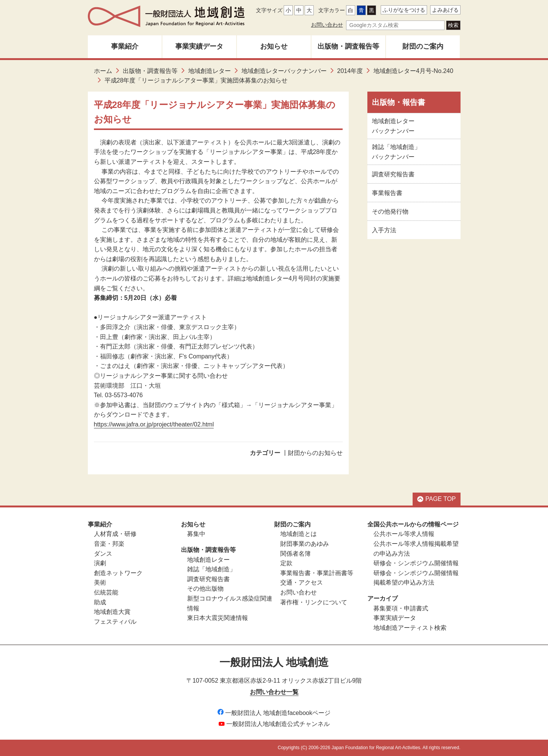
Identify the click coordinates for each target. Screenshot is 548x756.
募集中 (196, 534)
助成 (100, 602)
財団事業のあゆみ (305, 544)
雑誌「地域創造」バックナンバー (396, 152)
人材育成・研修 (115, 534)
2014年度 (350, 71)
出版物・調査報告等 (348, 46)
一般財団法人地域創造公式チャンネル (274, 724)
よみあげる (445, 10)
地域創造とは (299, 534)
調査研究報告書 (393, 174)
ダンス (103, 554)
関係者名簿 (295, 554)
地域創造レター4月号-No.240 (413, 71)
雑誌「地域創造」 (211, 569)
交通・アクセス (302, 582)
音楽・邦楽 (109, 544)
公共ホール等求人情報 (404, 534)
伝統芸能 (106, 592)
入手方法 (384, 230)
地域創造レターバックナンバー (284, 71)
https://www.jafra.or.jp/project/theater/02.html (154, 424)
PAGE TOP (436, 499)
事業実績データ (199, 46)
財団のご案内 (423, 46)
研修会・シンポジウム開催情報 (416, 563)
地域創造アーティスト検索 (410, 628)
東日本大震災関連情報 (218, 618)
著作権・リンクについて (314, 602)
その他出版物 (205, 589)
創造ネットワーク (118, 573)
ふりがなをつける (404, 10)
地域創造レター (210, 71)
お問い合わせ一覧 (274, 692)
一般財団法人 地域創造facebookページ (274, 713)
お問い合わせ (327, 25)
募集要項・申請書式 (401, 608)
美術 (100, 582)
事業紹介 (125, 46)
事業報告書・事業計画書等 (317, 573)
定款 (286, 563)
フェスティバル (115, 622)
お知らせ (274, 46)
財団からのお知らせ (315, 453)
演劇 (100, 563)
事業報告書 (387, 193)
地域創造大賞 (112, 612)
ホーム (103, 71)
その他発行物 (390, 212)
